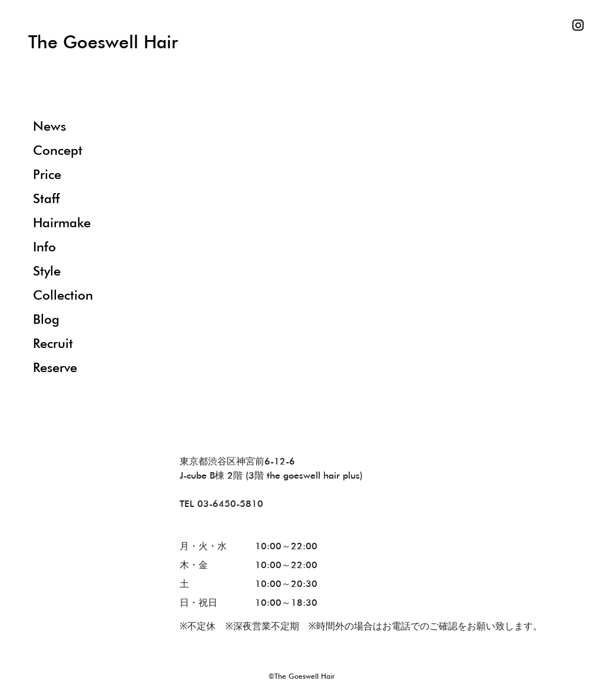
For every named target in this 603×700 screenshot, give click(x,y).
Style (47, 271)
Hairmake (62, 222)
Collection (63, 295)
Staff (46, 198)
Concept (58, 150)
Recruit (53, 343)
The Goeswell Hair (103, 42)
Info (44, 246)
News (49, 126)
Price (47, 174)
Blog (46, 319)
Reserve (55, 367)
